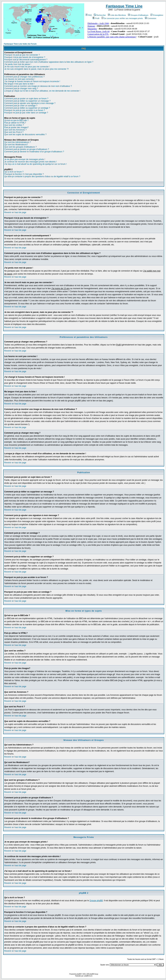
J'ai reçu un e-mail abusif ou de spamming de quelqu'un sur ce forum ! (35, 164)
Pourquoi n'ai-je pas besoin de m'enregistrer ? (25, 57)
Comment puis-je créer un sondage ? (21, 106)
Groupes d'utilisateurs (138, 15)
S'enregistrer (157, 15)
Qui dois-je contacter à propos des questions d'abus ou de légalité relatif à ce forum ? (42, 176)
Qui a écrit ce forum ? (14, 172)
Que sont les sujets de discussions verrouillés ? (25, 135)
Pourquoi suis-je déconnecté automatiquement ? (26, 60)
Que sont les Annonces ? (15, 130)
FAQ (89, 15)
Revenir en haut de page (15, 212)
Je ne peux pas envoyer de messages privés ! (25, 159)
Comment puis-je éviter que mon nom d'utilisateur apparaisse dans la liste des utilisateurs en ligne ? (49, 62)
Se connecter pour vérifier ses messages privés (122, 18)
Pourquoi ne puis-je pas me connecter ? (22, 55)
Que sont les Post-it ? (14, 132)
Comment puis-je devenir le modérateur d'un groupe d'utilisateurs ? (34, 152)
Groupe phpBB (96, 901)
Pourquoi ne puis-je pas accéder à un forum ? (25, 110)
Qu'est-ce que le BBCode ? (16, 120)
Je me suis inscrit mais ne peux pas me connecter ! (27, 67)
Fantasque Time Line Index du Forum (20, 44)
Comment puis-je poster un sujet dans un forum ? (26, 99)
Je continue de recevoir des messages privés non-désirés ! (30, 162)
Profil (96, 18)
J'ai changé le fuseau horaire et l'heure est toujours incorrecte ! (32, 81)
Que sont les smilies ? (14, 125)
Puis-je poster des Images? (16, 127)
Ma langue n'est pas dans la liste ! (19, 84)
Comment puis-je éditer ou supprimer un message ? (27, 101)
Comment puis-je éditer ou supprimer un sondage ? (27, 108)
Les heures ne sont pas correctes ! (20, 79)
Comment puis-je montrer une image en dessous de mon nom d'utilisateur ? (38, 86)
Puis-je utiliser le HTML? (15, 123)
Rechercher (100, 15)
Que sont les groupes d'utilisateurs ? (20, 147)
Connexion (151, 18)
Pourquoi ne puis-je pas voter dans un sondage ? (26, 113)
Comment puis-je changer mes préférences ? (24, 77)
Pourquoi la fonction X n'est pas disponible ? (24, 174)
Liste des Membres (117, 15)
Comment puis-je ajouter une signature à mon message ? (30, 103)
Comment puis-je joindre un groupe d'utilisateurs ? (27, 149)
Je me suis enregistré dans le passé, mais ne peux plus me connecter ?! (36, 69)
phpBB (79, 974)
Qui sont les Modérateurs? (16, 145)
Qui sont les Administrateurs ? (18, 142)
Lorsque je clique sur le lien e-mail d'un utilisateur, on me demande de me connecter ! (42, 91)
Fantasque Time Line (124, 6)
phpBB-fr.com (88, 976)
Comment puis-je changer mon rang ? (21, 88)
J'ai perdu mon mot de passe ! (18, 64)
